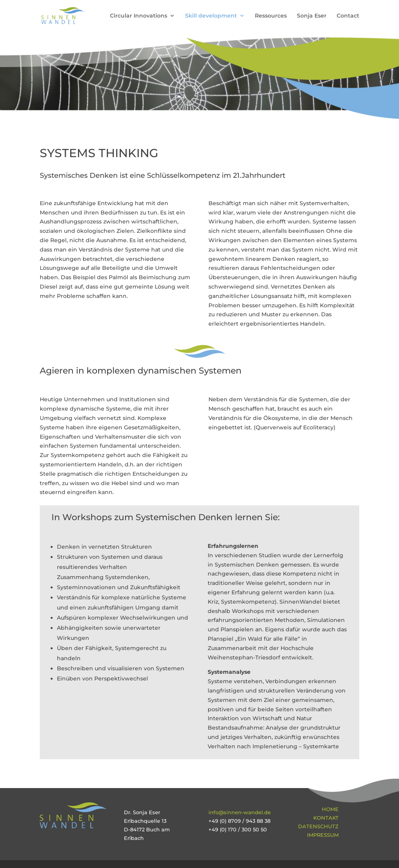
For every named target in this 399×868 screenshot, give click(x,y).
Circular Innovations (139, 16)
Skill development (211, 16)
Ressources (271, 16)
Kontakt (326, 818)
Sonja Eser (312, 16)
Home (330, 809)
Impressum (323, 835)
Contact (348, 16)
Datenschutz (318, 826)
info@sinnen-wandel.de (240, 812)
